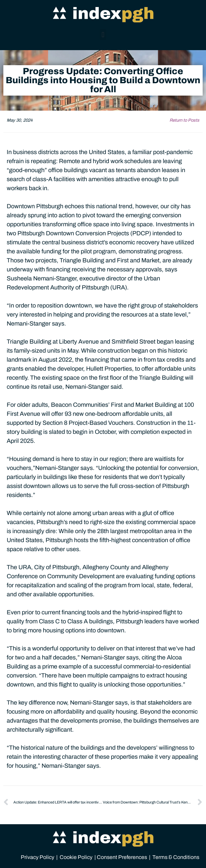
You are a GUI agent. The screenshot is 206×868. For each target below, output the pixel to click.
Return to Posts (184, 120)
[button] (103, 35)
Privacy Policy (38, 857)
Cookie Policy (76, 857)
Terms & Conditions (176, 857)
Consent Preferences (122, 857)
